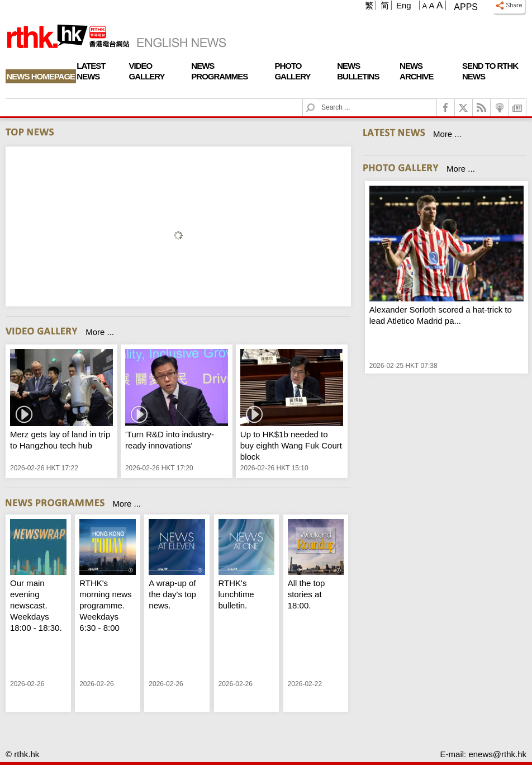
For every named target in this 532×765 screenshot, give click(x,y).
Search (317, 99)
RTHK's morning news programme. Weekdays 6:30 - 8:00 (105, 605)
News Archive (417, 71)
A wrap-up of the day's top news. (172, 594)
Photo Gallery (292, 71)
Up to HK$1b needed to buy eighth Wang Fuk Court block (291, 445)
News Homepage (41, 76)
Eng (404, 5)
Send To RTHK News (490, 71)
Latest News (91, 71)
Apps (466, 7)
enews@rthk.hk (497, 754)
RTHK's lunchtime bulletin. (236, 594)
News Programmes (219, 71)
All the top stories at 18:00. (307, 594)
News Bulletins (358, 71)
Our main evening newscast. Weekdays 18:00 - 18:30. (36, 605)
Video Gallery (147, 71)
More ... (100, 332)
